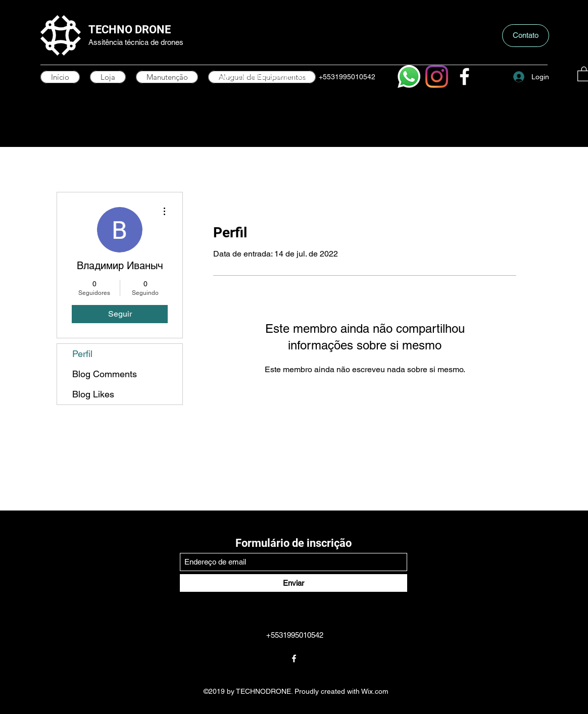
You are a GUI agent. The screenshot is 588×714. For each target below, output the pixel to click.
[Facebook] (464, 76)
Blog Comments (105, 374)
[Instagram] (437, 76)
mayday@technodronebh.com (264, 77)
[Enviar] (293, 583)
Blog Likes (93, 394)
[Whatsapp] (409, 76)
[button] (526, 36)
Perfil (82, 354)
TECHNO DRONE (130, 30)
